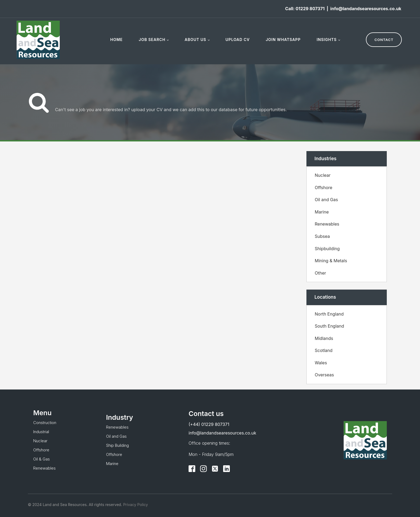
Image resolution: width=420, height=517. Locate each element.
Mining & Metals (331, 261)
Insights (327, 40)
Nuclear (323, 175)
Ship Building (117, 445)
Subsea (322, 236)
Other (320, 273)
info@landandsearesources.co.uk (366, 9)
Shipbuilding (327, 249)
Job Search (152, 40)
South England (329, 326)
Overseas (324, 375)
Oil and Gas (326, 200)
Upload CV (238, 40)
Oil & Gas (42, 459)
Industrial (41, 432)
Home (116, 40)
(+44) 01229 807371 (209, 424)
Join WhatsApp (283, 40)
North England (329, 314)
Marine (322, 212)
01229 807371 (310, 9)
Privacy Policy (135, 505)
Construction (45, 423)
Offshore (324, 188)
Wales (321, 363)
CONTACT (384, 40)
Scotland (324, 350)
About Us (195, 40)
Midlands (324, 338)
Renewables (327, 224)
